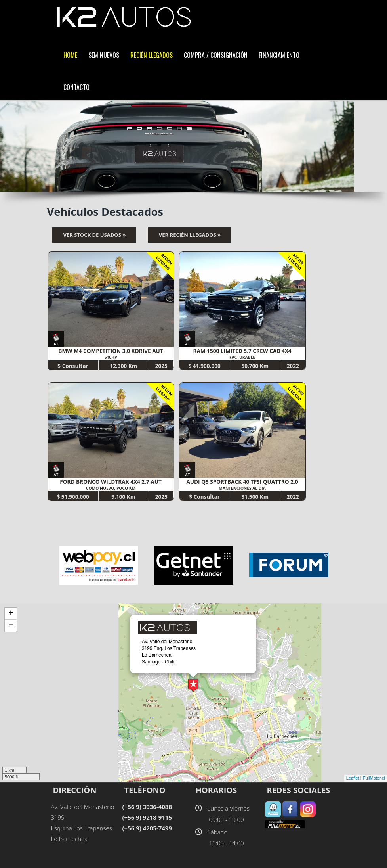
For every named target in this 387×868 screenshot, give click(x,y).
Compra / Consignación (216, 55)
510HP (111, 357)
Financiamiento (279, 55)
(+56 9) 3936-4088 (147, 807)
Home (70, 55)
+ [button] (11, 614)
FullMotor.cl (374, 778)
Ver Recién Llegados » (190, 235)
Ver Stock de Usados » (94, 235)
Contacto (76, 87)
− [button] (11, 626)
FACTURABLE (242, 357)
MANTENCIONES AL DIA (242, 488)
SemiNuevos (104, 55)
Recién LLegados (152, 55)
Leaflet (353, 778)
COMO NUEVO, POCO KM (111, 488)
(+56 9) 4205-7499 (147, 828)
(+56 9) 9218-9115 (147, 817)
